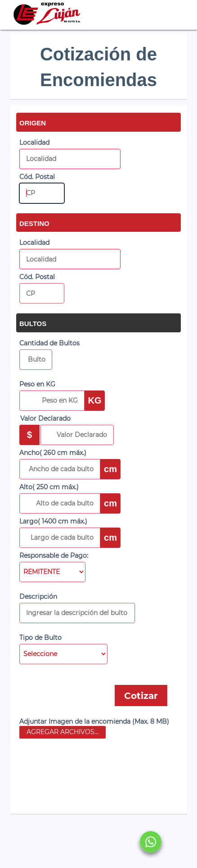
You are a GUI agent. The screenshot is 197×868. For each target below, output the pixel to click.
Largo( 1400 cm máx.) (53, 521)
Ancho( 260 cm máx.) (53, 453)
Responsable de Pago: (54, 556)
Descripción (38, 597)
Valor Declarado (45, 418)
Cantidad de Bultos (49, 343)
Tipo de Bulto (40, 638)
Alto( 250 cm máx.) (49, 487)
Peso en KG (37, 384)
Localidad (34, 142)
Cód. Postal (37, 177)
